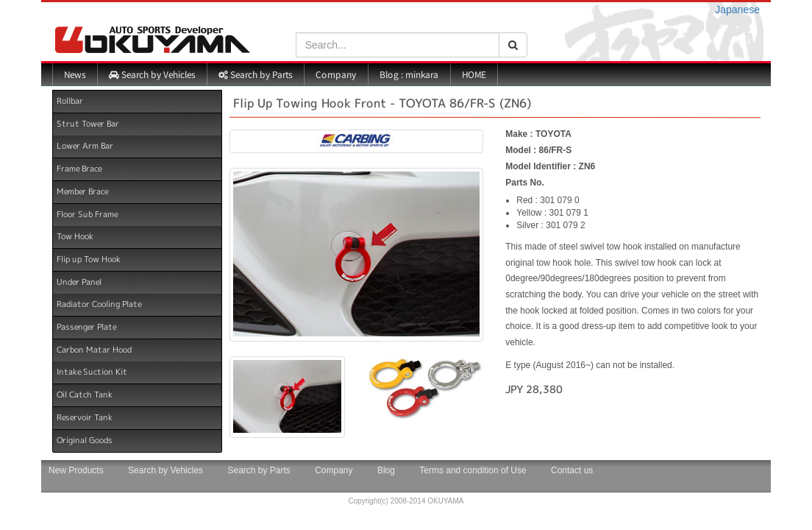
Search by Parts (255, 74)
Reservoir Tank (85, 417)
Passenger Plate (86, 327)
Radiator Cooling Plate (99, 304)
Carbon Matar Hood (94, 350)
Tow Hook (75, 236)
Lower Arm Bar (85, 146)
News (75, 74)
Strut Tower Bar (88, 124)
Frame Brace (79, 169)
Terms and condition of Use (473, 470)
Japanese (737, 10)
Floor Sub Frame (87, 213)
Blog (386, 470)
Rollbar (70, 101)
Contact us (572, 470)
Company (336, 74)
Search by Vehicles (152, 74)
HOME (474, 74)
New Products (76, 470)
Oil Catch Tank (85, 395)
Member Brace (82, 191)
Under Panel (79, 282)
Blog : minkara (409, 74)
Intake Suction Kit (92, 372)
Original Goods (85, 439)
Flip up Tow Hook (89, 259)
